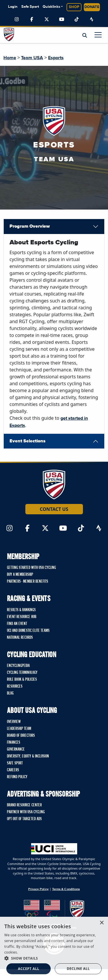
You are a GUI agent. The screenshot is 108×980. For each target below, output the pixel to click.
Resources (15, 686)
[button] (54, 958)
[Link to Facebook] (32, 20)
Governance (16, 749)
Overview (14, 722)
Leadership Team (19, 729)
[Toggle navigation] (98, 35)
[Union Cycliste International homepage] (54, 849)
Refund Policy (17, 777)
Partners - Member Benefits (28, 582)
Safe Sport (30, 7)
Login (13, 7)
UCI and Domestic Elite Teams (28, 631)
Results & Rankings (21, 610)
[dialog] (54, 948)
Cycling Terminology (22, 673)
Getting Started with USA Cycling (31, 568)
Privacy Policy (38, 889)
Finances (14, 743)
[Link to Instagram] (17, 20)
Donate (92, 7)
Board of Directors (21, 736)
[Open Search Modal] (85, 35)
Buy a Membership (20, 575)
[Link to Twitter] (47, 20)
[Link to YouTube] (62, 20)
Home (10, 58)
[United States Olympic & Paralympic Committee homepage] (54, 915)
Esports (56, 58)
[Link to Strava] (92, 20)
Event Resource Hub (22, 617)
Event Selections (28, 441)
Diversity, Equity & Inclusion (28, 756)
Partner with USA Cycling (26, 812)
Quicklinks (51, 7)
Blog (10, 693)
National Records (20, 638)
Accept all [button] (29, 969)
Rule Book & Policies (22, 680)
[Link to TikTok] (77, 20)
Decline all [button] (78, 969)
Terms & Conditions (66, 889)
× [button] (102, 923)
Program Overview (30, 226)
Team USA (32, 58)
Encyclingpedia (18, 666)
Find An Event (17, 624)
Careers (13, 770)
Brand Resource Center (24, 805)
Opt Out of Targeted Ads (24, 819)
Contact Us (54, 509)
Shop (74, 7)
